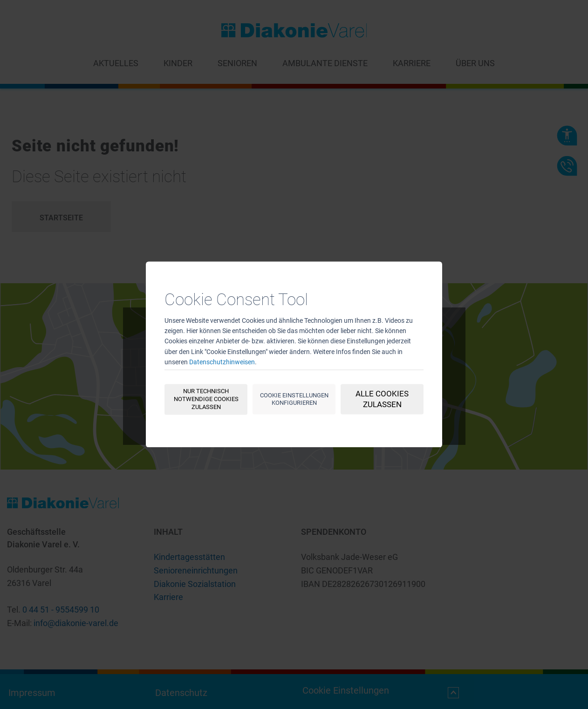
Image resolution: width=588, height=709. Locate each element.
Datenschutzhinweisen (222, 362)
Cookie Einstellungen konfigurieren (294, 399)
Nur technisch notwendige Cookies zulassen (206, 399)
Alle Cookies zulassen (382, 399)
